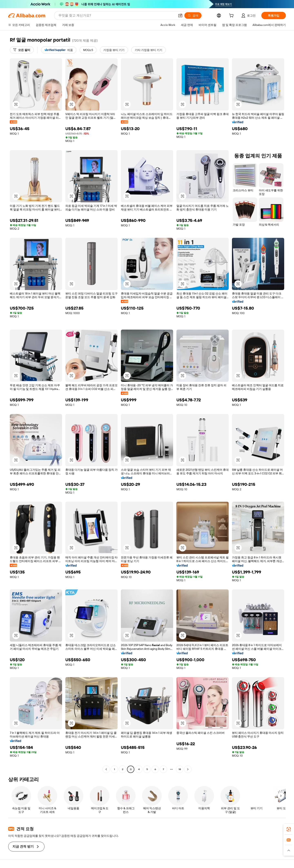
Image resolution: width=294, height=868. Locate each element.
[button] (180, 15)
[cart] (232, 16)
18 (180, 769)
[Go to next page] (188, 769)
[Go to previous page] (106, 769)
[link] (289, 829)
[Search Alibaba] (116, 15)
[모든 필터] (22, 50)
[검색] (193, 15)
